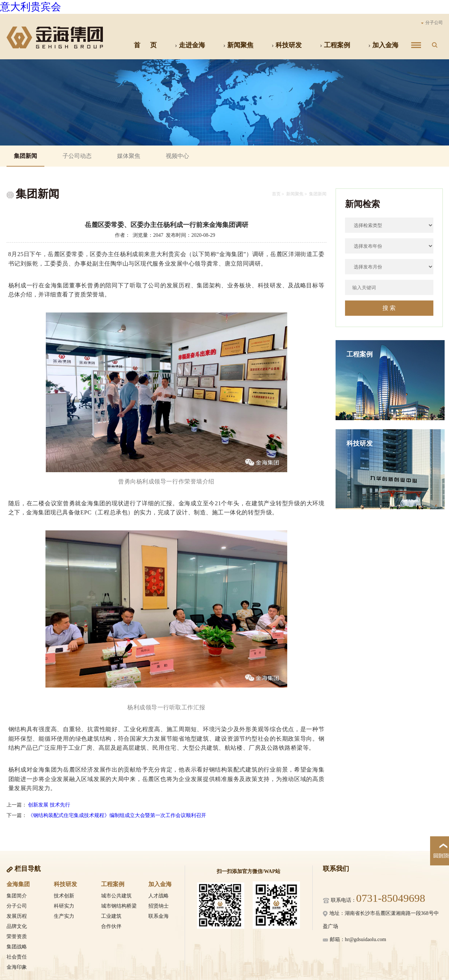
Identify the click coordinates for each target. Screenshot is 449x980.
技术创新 (64, 896)
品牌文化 (17, 926)
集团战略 (17, 947)
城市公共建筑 (116, 896)
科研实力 (64, 906)
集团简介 (17, 896)
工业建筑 (111, 916)
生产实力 (64, 916)
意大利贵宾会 (31, 7)
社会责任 (17, 957)
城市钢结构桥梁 (119, 906)
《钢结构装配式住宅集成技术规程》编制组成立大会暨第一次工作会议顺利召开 (117, 815)
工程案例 (335, 45)
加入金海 (383, 45)
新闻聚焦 (238, 45)
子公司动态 (77, 156)
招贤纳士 (159, 906)
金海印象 (17, 967)
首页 (276, 194)
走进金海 (190, 45)
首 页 (145, 45)
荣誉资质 (17, 937)
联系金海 (159, 916)
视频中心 (177, 156)
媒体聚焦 (129, 156)
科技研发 (287, 45)
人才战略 (159, 896)
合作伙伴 (111, 926)
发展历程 (17, 916)
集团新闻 (25, 156)
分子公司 (432, 23)
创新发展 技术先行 (49, 805)
